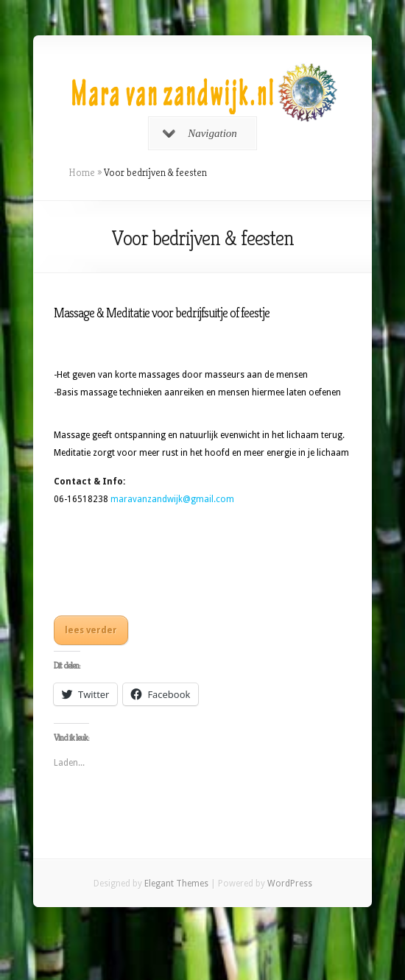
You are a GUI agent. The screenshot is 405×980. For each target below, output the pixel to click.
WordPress (290, 884)
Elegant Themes (176, 884)
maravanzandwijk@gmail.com (172, 499)
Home (82, 172)
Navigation (200, 133)
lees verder (91, 630)
